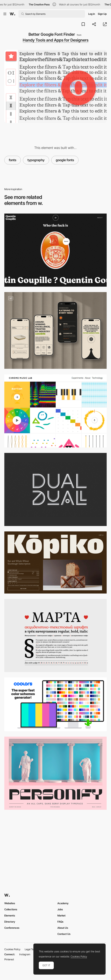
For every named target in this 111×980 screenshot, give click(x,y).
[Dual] (55, 489)
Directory (10, 922)
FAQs (60, 922)
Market (61, 915)
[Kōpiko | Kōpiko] (55, 563)
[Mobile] (55, 330)
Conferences (12, 928)
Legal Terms (31, 949)
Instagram (25, 954)
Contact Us (64, 934)
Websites (10, 903)
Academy (63, 903)
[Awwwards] (12, 14)
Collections (11, 909)
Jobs (60, 909)
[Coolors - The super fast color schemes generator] (55, 704)
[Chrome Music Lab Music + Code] (55, 411)
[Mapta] (55, 635)
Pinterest (9, 959)
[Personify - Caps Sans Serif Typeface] (55, 773)
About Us (63, 928)
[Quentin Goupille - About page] (55, 250)
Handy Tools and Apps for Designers (56, 40)
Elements (10, 915)
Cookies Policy (12, 949)
